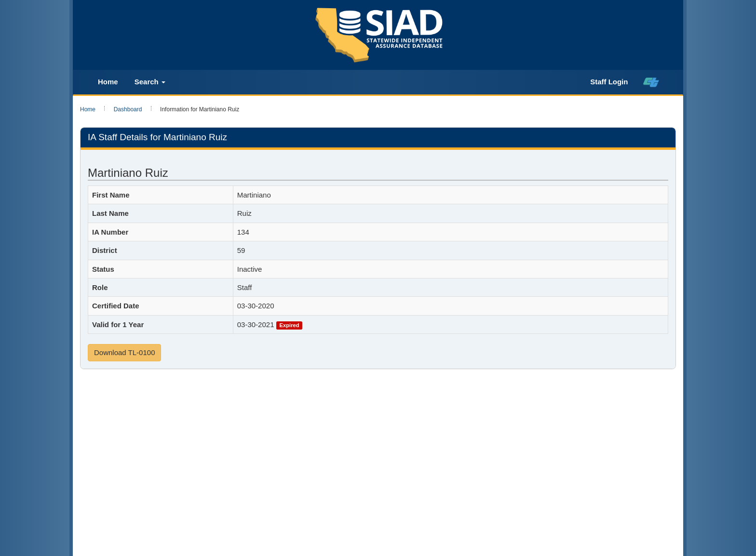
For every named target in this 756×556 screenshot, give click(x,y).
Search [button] (150, 82)
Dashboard (128, 109)
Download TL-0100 (124, 352)
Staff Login (609, 82)
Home (108, 82)
